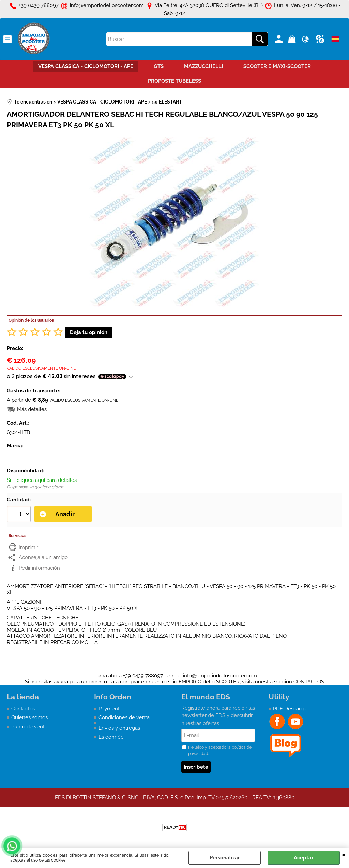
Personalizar (225, 858)
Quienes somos (29, 717)
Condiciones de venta (124, 717)
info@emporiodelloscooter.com (220, 676)
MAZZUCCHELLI (203, 66)
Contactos (23, 709)
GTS (159, 66)
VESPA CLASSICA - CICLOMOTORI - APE (86, 66)
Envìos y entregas (119, 728)
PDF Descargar (291, 709)
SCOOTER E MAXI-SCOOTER (277, 66)
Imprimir (28, 547)
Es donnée (111, 737)
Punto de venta (29, 727)
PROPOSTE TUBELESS (174, 81)
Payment (109, 709)
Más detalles (32, 409)
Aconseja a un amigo (43, 557)
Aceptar (304, 858)
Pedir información (39, 568)
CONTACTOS (309, 682)
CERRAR (344, 854)
